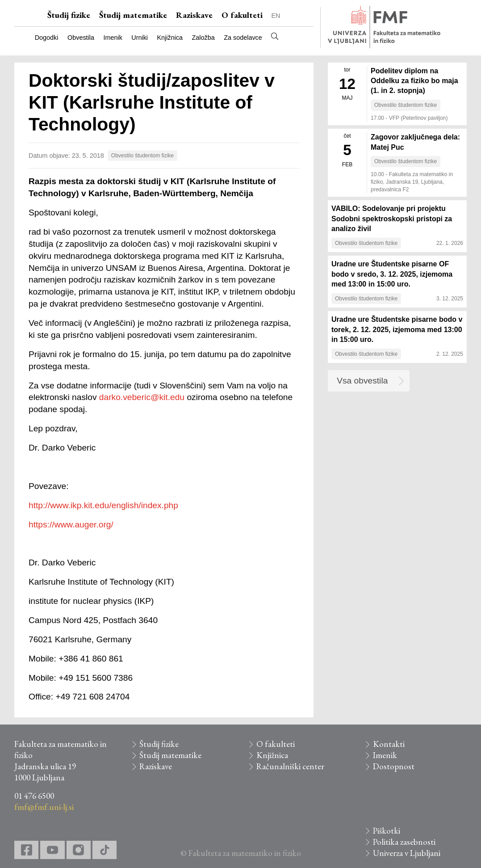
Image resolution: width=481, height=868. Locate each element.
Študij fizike (69, 15)
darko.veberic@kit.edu (142, 397)
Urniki (140, 38)
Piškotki (387, 831)
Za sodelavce (243, 38)
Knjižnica (170, 38)
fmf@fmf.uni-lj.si (44, 807)
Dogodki (47, 38)
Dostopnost (394, 766)
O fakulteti (242, 15)
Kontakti (389, 744)
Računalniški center (290, 766)
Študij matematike (133, 15)
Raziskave (194, 15)
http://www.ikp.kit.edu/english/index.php (103, 505)
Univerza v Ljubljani (407, 853)
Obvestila (81, 38)
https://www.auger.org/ (71, 525)
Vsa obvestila (362, 381)
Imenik (113, 38)
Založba (203, 38)
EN (276, 16)
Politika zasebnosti (404, 842)
